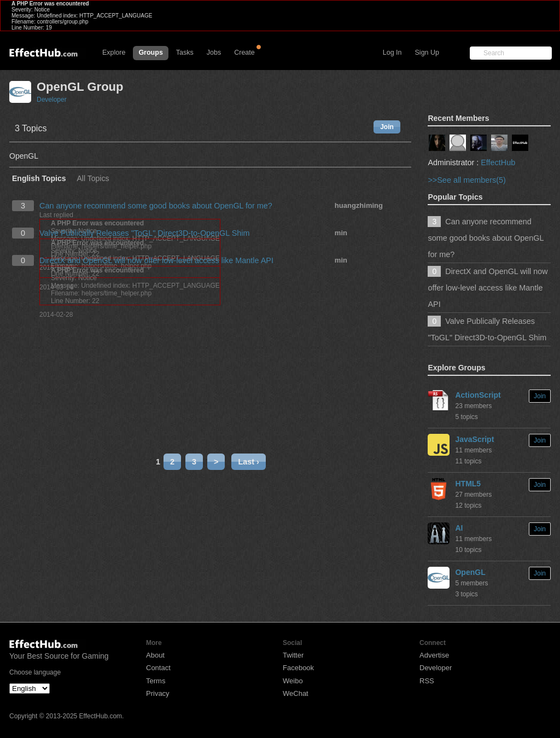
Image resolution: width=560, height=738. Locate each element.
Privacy (158, 693)
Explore (114, 53)
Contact (158, 668)
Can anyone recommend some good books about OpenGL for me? (156, 206)
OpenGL (470, 572)
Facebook (298, 668)
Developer (52, 100)
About (155, 655)
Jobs (214, 53)
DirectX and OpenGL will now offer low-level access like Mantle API (156, 260)
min (341, 233)
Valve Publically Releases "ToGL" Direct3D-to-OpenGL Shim (145, 233)
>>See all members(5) (466, 180)
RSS (427, 681)
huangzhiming (359, 205)
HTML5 (468, 484)
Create (244, 53)
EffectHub (498, 162)
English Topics (39, 179)
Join (387, 127)
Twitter (293, 655)
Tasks (185, 53)
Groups (150, 53)
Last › (248, 462)
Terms (156, 681)
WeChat (296, 693)
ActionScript (478, 395)
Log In (392, 53)
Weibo (293, 681)
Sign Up (427, 53)
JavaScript (474, 439)
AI (459, 528)
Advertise (434, 655)
